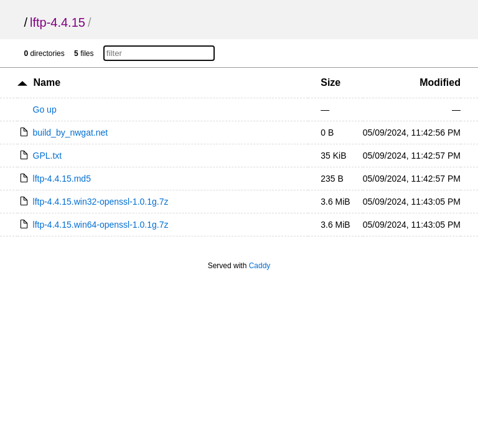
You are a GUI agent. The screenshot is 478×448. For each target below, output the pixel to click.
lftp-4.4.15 (58, 22)
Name (47, 82)
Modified (440, 82)
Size (330, 82)
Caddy (260, 266)
